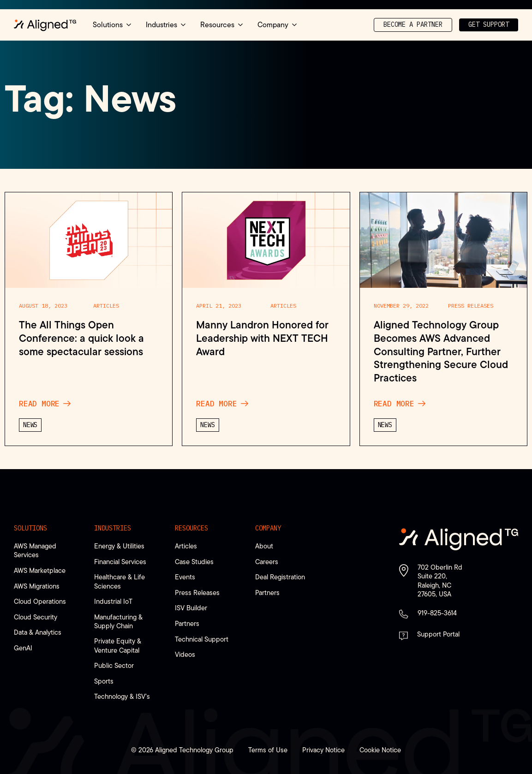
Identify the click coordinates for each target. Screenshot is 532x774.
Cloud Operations (40, 601)
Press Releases (471, 307)
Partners (187, 623)
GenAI (23, 648)
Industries (113, 528)
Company (268, 528)
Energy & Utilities (119, 546)
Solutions (30, 528)
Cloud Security (36, 617)
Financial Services (120, 562)
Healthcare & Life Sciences (120, 581)
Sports (104, 681)
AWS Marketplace (40, 570)
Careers (267, 562)
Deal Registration (280, 577)
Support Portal (438, 634)
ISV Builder (191, 608)
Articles (106, 307)
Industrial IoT (113, 601)
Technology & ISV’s (122, 696)
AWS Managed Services (35, 550)
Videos (185, 654)
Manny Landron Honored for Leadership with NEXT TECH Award (262, 340)
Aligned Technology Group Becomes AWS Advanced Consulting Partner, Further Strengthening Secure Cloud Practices (441, 353)
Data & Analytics (38, 632)
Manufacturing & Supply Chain (118, 621)
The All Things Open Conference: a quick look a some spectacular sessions (81, 340)
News (30, 426)
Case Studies (194, 562)
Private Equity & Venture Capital (118, 645)
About (264, 546)
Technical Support (202, 639)
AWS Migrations (37, 586)
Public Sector (114, 665)
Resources (191, 528)
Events (185, 577)
